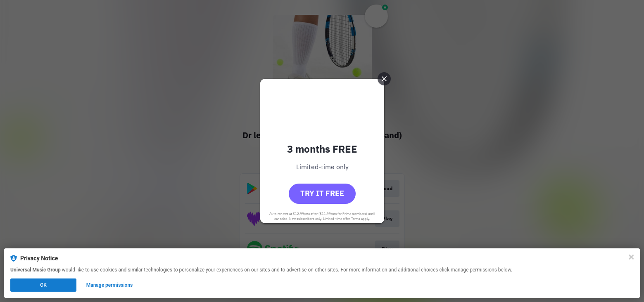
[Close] (631, 257)
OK (43, 285)
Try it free (322, 193)
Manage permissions (110, 285)
